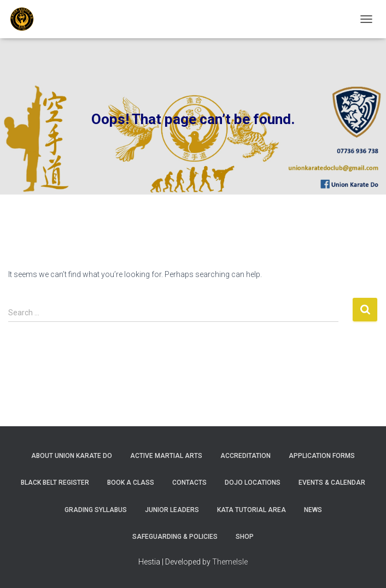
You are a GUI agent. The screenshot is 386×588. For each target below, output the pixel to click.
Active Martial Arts (166, 456)
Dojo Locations (253, 483)
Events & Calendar (332, 483)
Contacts (189, 483)
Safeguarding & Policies (175, 537)
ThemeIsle (230, 562)
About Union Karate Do (72, 456)
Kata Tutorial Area (252, 510)
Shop (245, 537)
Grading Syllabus (96, 510)
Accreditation (245, 456)
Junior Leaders (172, 510)
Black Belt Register (55, 483)
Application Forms (322, 456)
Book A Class (131, 483)
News (313, 510)
